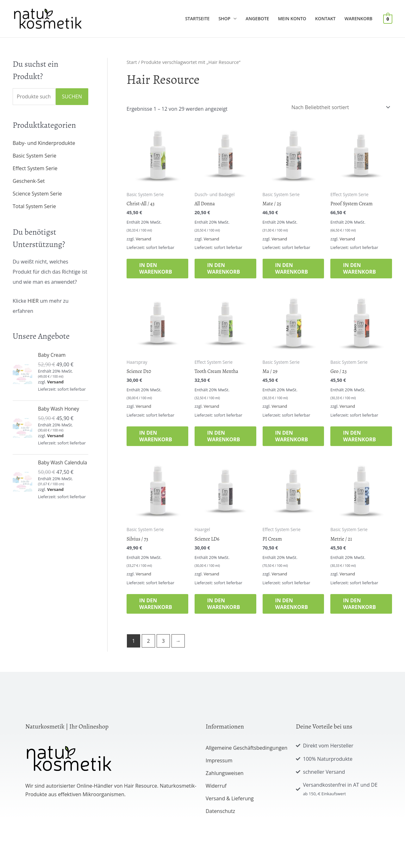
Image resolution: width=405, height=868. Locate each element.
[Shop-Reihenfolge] (340, 107)
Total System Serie (34, 206)
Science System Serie (37, 194)
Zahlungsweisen (225, 773)
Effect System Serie (35, 168)
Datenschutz (220, 811)
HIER (33, 301)
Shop (224, 19)
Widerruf (216, 786)
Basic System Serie (34, 156)
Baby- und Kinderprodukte (44, 143)
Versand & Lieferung (230, 798)
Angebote (257, 19)
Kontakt (325, 19)
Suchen (72, 96)
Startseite (197, 19)
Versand (55, 382)
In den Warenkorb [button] (156, 268)
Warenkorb (358, 19)
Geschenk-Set (29, 181)
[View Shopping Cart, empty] (388, 19)
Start (132, 62)
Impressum (219, 760)
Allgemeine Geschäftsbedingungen (246, 748)
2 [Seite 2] (148, 641)
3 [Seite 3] (163, 641)
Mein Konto (292, 19)
